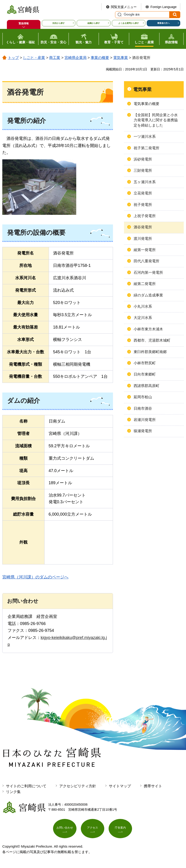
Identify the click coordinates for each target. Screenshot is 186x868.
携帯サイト (153, 786)
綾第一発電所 (145, 250)
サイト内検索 (119, 15)
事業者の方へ (163, 23)
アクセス (93, 829)
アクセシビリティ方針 (78, 786)
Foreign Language (163, 7)
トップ (13, 58)
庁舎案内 (120, 829)
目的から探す (59, 23)
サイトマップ (120, 786)
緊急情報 (24, 23)
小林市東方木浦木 (148, 329)
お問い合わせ (65, 829)
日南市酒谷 (143, 408)
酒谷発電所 (143, 227)
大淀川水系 (143, 318)
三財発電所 (143, 170)
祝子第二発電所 (147, 148)
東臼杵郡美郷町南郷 (150, 352)
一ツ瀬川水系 (145, 137)
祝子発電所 (143, 205)
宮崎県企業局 (76, 58)
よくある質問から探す (129, 23)
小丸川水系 (143, 306)
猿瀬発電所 (143, 431)
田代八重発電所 (147, 261)
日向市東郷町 (145, 374)
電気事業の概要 (147, 104)
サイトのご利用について (26, 786)
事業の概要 (100, 58)
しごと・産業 (34, 58)
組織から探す (94, 23)
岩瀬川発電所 (145, 420)
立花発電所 (143, 193)
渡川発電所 (143, 239)
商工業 (55, 58)
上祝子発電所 (145, 216)
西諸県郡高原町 (147, 386)
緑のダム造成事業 (148, 295)
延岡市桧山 (143, 397)
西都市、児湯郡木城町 (152, 340)
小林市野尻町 (145, 363)
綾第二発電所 (145, 284)
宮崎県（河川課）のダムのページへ (35, 577)
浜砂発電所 (143, 159)
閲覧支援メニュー (124, 7)
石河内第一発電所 (148, 272)
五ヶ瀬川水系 (145, 182)
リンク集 (13, 792)
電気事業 (121, 58)
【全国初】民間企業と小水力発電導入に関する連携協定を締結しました (156, 120)
